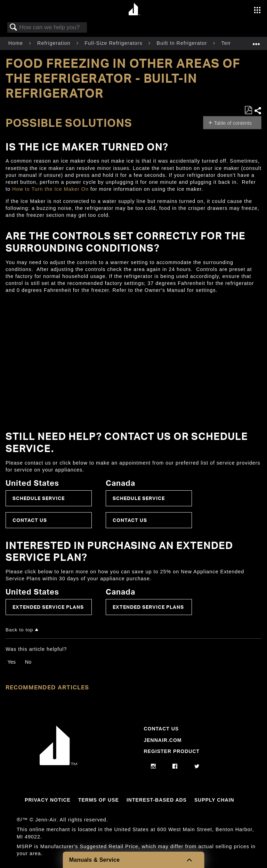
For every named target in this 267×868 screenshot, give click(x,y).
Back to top (19, 630)
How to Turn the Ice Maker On (50, 189)
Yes (11, 662)
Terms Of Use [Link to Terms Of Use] (99, 800)
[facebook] (175, 767)
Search (14, 28)
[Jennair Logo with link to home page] (58, 763)
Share (258, 111)
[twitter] (197, 767)
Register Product (172, 751)
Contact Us (30, 520)
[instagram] (153, 767)
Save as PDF (248, 110)
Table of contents (233, 123)
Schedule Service (39, 498)
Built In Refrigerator (183, 43)
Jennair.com (163, 740)
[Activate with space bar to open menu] (257, 11)
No (28, 662)
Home (17, 43)
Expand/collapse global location (256, 41)
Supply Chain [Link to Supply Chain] (214, 800)
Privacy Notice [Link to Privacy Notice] (48, 800)
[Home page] (134, 10)
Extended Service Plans (48, 607)
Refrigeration (55, 43)
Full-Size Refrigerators (114, 43)
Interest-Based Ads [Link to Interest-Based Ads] (157, 800)
